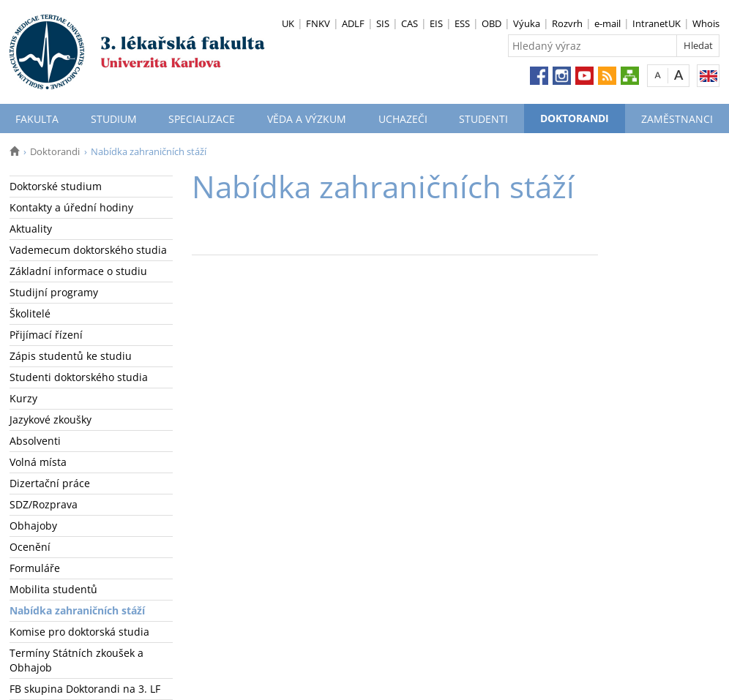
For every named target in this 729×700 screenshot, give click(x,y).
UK (288, 23)
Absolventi (35, 441)
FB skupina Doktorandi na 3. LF (85, 689)
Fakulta (37, 119)
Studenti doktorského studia (79, 377)
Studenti (483, 119)
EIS (436, 23)
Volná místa (38, 462)
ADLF (353, 23)
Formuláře (35, 568)
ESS (462, 23)
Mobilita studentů (53, 589)
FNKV (318, 23)
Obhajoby (33, 526)
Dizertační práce (50, 483)
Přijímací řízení (46, 335)
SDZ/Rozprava (44, 504)
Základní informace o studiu (78, 271)
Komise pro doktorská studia (79, 632)
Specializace (202, 119)
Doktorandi (575, 118)
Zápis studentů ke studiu (71, 356)
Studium (114, 119)
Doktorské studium (56, 186)
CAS (410, 23)
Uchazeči (403, 119)
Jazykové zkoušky (51, 419)
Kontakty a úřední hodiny (71, 207)
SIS (383, 23)
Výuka (527, 23)
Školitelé (30, 313)
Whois (706, 23)
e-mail (607, 23)
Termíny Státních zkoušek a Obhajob (76, 660)
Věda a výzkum (307, 119)
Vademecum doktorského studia (88, 250)
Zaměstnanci (677, 119)
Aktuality (31, 229)
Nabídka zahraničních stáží (77, 610)
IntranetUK (657, 23)
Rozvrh (567, 23)
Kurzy (23, 398)
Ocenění (30, 547)
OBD (491, 23)
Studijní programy (54, 292)
